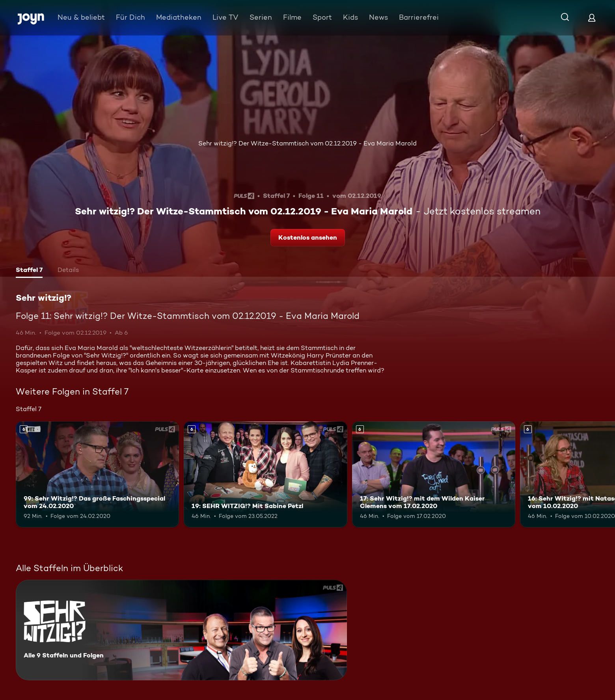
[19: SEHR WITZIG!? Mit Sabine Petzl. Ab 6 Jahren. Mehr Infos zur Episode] (265, 474)
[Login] (592, 18)
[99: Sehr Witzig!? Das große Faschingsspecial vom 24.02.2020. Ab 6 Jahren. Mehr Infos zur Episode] (97, 474)
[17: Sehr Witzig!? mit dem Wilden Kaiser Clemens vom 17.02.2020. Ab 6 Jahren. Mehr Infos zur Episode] (434, 474)
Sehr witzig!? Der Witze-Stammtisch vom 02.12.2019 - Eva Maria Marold (307, 143)
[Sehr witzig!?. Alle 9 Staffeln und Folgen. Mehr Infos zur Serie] (181, 630)
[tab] (29, 271)
